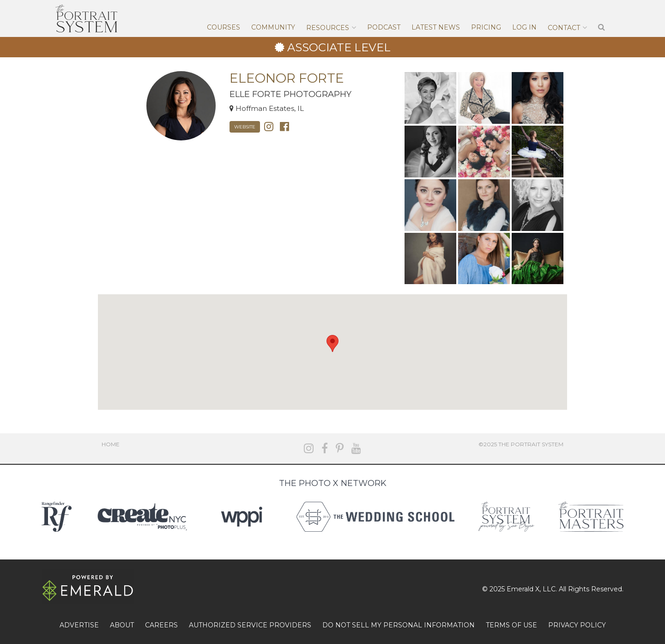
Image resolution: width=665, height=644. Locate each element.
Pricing (486, 27)
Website (245, 127)
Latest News (436, 27)
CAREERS (161, 625)
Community (273, 27)
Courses (224, 27)
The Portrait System (86, 18)
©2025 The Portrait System (521, 444)
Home (111, 444)
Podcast (384, 27)
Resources (328, 28)
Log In (524, 27)
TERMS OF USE (511, 625)
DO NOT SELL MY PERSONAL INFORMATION (399, 625)
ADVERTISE (79, 625)
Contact (564, 28)
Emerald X (523, 589)
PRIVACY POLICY (577, 625)
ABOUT (122, 625)
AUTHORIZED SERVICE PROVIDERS (250, 625)
